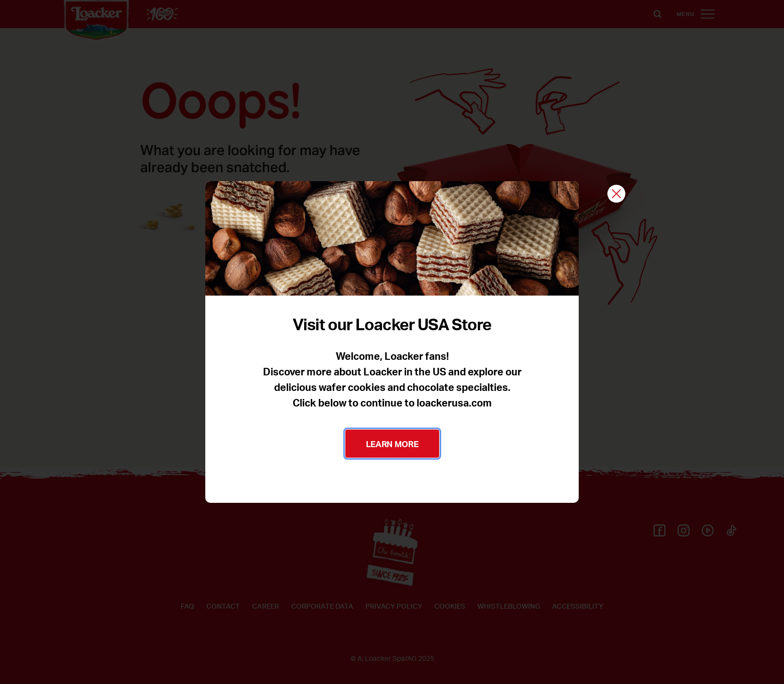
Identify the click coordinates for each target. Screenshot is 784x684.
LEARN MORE (392, 444)
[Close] (616, 194)
